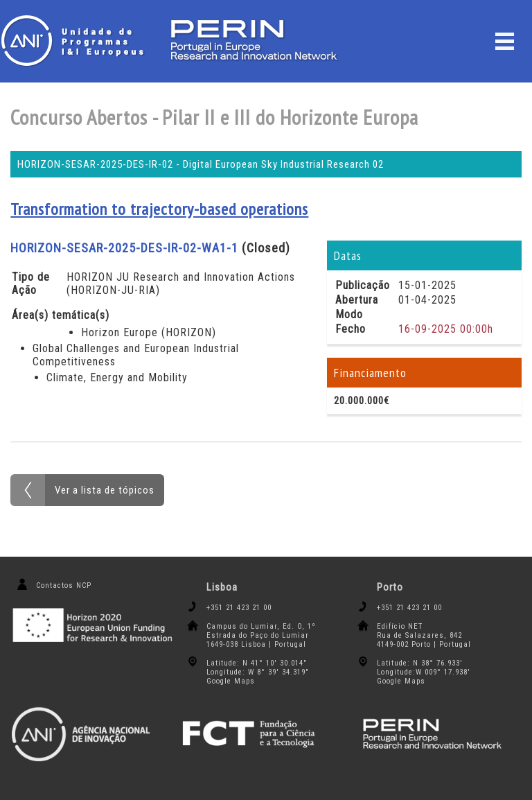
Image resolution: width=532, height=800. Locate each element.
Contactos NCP (64, 585)
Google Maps (231, 681)
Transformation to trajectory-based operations (159, 209)
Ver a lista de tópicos (105, 490)
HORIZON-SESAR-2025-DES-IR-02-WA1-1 (124, 248)
